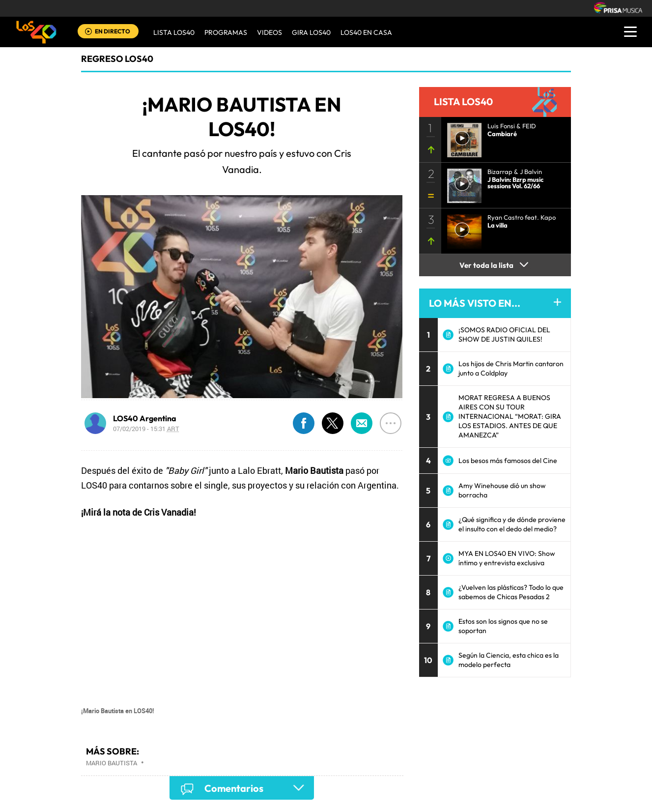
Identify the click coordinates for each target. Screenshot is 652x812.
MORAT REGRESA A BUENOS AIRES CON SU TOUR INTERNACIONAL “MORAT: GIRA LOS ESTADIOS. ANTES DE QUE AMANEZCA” (510, 416)
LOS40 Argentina (145, 418)
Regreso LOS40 (117, 59)
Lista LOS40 (174, 32)
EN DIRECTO (113, 31)
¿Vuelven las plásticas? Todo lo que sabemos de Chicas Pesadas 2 (511, 592)
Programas (226, 32)
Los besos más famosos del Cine (508, 461)
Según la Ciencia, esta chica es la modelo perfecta (509, 660)
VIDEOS (269, 32)
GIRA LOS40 (311, 32)
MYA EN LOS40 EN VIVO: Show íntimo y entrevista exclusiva (507, 558)
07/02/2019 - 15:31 (146, 429)
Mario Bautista (112, 763)
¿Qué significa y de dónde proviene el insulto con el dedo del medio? (512, 524)
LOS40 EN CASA (366, 32)
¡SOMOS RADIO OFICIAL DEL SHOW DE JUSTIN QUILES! (504, 334)
